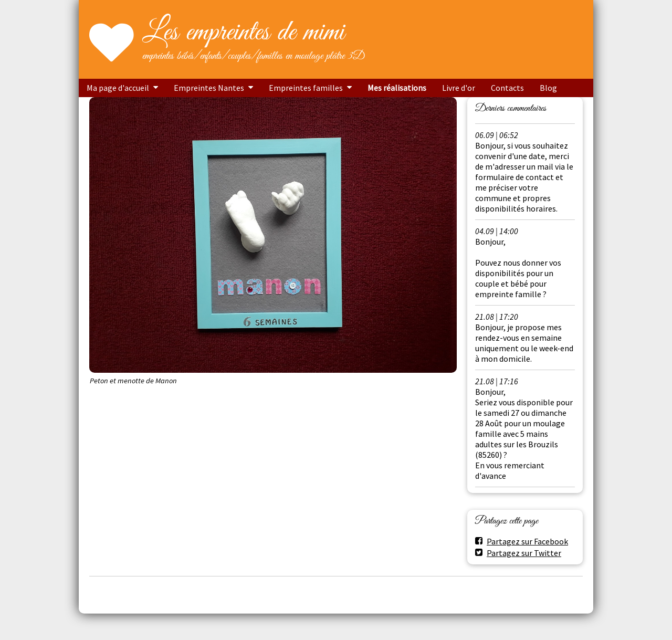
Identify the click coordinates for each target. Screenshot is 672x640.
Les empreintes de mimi (243, 33)
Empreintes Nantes (209, 88)
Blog (548, 88)
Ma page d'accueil (118, 88)
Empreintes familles (306, 88)
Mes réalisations (397, 88)
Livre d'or (459, 88)
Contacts (507, 88)
